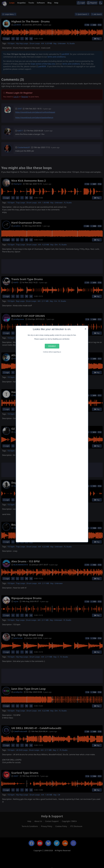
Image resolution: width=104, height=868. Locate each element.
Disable (52, 346)
